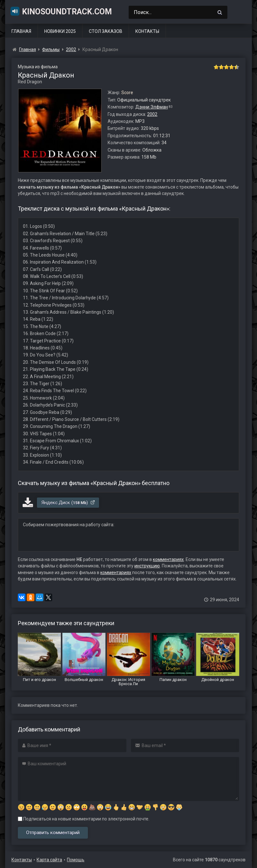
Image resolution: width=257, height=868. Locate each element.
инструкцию (147, 566)
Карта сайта (49, 860)
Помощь (76, 860)
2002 (152, 114)
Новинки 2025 (60, 31)
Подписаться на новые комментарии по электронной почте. (84, 819)
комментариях (168, 559)
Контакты (147, 31)
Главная (21, 31)
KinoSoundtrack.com (61, 11)
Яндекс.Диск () (68, 503)
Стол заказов (106, 31)
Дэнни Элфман (152, 107)
